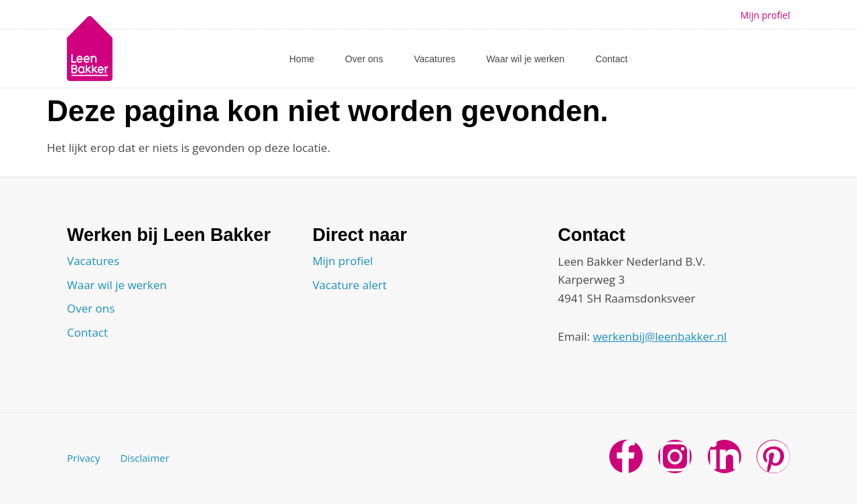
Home (302, 59)
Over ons (364, 59)
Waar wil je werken (525, 59)
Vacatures (435, 59)
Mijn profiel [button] (765, 15)
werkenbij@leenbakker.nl (659, 336)
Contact (611, 59)
